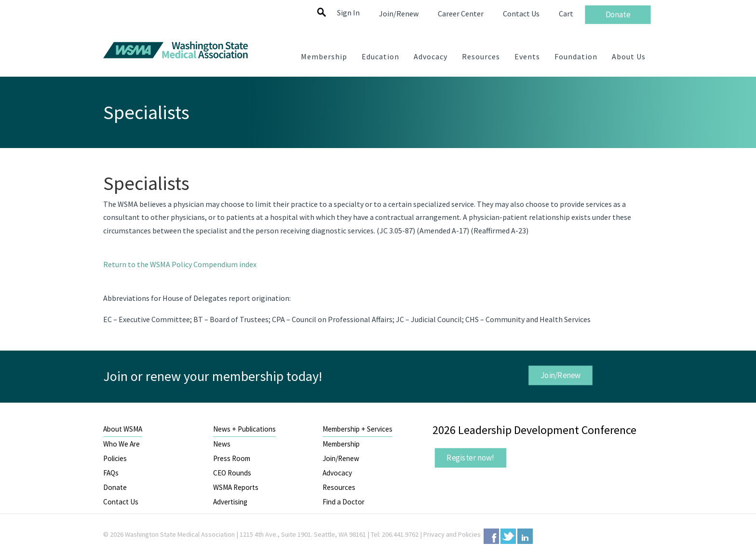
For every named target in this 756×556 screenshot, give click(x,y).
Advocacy (337, 473)
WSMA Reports (236, 487)
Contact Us (121, 502)
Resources (339, 487)
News (222, 444)
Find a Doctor (344, 502)
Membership (341, 444)
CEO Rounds (232, 473)
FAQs (111, 473)
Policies (115, 458)
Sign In (348, 13)
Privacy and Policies (452, 534)
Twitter (508, 536)
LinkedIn (525, 536)
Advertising (230, 502)
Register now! (471, 458)
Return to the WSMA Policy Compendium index (180, 264)
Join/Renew (560, 375)
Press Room (232, 458)
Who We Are (121, 444)
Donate (115, 487)
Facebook (491, 536)
